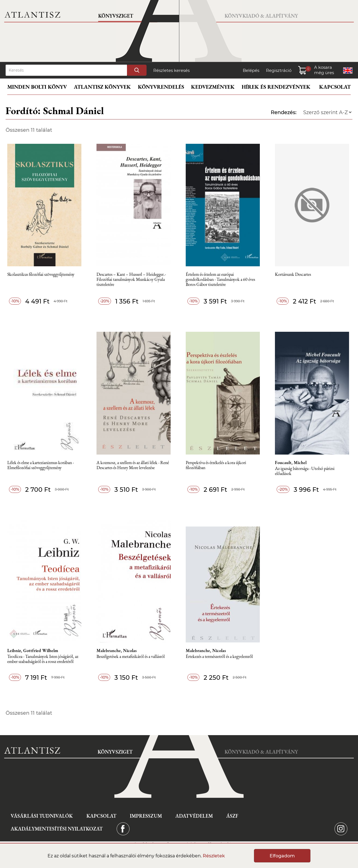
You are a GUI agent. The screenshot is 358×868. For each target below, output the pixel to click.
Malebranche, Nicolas (117, 651)
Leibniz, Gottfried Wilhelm (33, 651)
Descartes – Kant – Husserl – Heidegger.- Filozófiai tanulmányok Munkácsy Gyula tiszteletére (131, 280)
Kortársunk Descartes (293, 275)
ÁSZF (232, 816)
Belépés (251, 70)
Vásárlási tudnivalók (42, 816)
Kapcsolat (335, 87)
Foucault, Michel (291, 463)
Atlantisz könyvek (102, 87)
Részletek (214, 856)
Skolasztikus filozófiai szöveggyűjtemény (41, 275)
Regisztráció (279, 70)
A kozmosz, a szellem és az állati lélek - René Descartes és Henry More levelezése (133, 465)
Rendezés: (284, 112)
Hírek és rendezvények (276, 87)
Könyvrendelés (161, 87)
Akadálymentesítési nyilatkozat (57, 829)
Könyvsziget (116, 16)
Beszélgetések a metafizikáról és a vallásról (131, 657)
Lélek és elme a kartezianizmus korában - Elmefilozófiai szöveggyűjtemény (41, 465)
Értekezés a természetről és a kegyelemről (219, 657)
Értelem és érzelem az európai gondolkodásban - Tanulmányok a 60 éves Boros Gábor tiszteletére (220, 280)
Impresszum (146, 816)
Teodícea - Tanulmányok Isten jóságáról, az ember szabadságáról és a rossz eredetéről (43, 659)
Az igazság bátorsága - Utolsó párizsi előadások (305, 471)
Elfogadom (282, 856)
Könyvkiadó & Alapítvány (261, 16)
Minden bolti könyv (37, 87)
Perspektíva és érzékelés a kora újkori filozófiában (216, 465)
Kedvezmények (213, 87)
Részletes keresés (171, 70)
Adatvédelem (194, 816)
